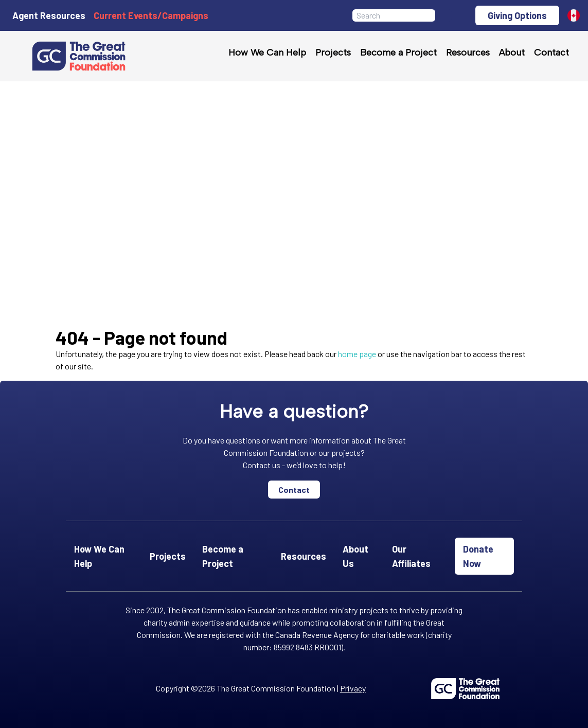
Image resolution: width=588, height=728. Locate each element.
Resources (468, 52)
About (512, 52)
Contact (551, 52)
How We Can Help (267, 52)
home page (357, 354)
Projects (333, 52)
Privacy (353, 688)
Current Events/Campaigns (151, 15)
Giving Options (517, 15)
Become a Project (398, 52)
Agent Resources (49, 15)
